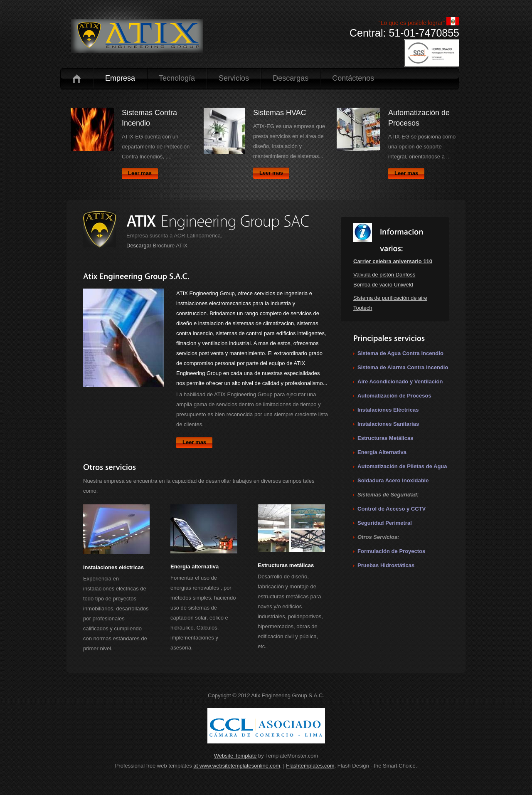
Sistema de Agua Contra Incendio (400, 353)
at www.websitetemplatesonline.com (237, 766)
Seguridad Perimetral (385, 523)
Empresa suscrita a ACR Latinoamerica (174, 236)
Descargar (139, 246)
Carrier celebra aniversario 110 (393, 261)
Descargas (291, 78)
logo (137, 36)
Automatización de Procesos (394, 396)
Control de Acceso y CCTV (392, 509)
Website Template (235, 756)
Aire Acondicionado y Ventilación (400, 381)
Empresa (120, 78)
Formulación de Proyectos (391, 551)
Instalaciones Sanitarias (388, 424)
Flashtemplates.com (310, 766)
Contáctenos (353, 78)
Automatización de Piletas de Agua (402, 466)
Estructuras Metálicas (385, 438)
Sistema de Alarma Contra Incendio (403, 367)
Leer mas (140, 173)
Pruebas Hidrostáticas (386, 565)
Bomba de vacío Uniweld (383, 285)
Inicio (77, 78)
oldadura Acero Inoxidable (395, 480)
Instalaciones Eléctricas (388, 410)
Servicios (234, 78)
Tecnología (177, 78)
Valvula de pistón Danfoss (384, 275)
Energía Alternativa (382, 452)
